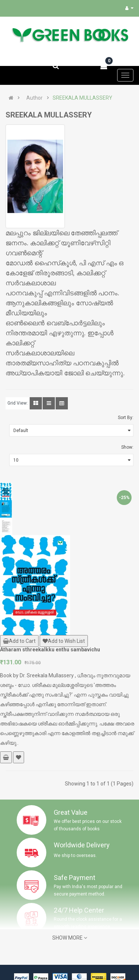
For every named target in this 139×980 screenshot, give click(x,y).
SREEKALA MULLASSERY (82, 98)
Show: (127, 447)
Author (34, 98)
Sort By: (126, 418)
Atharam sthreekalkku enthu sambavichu (50, 650)
